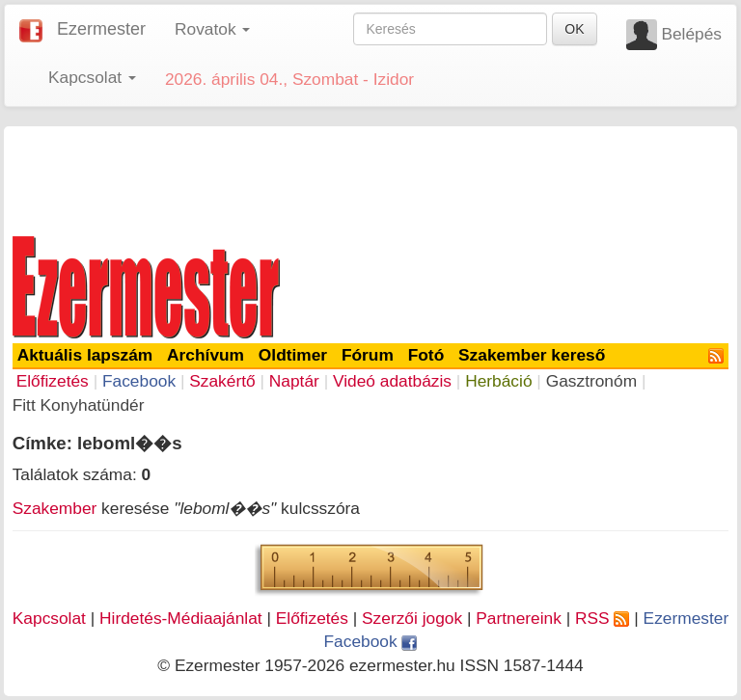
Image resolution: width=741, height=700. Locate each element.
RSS (602, 618)
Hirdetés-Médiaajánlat (181, 618)
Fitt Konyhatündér (79, 405)
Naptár (294, 381)
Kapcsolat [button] (92, 77)
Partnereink (519, 618)
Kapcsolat (49, 618)
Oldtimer (293, 355)
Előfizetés (53, 381)
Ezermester (101, 29)
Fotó (426, 355)
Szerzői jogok (412, 618)
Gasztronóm (591, 381)
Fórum (368, 355)
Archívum (206, 355)
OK (574, 29)
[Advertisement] (370, 177)
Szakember (55, 508)
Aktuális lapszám (85, 355)
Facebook (139, 381)
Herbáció (498, 381)
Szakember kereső (532, 355)
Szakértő (222, 381)
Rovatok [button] (212, 29)
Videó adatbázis (392, 381)
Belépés (691, 34)
